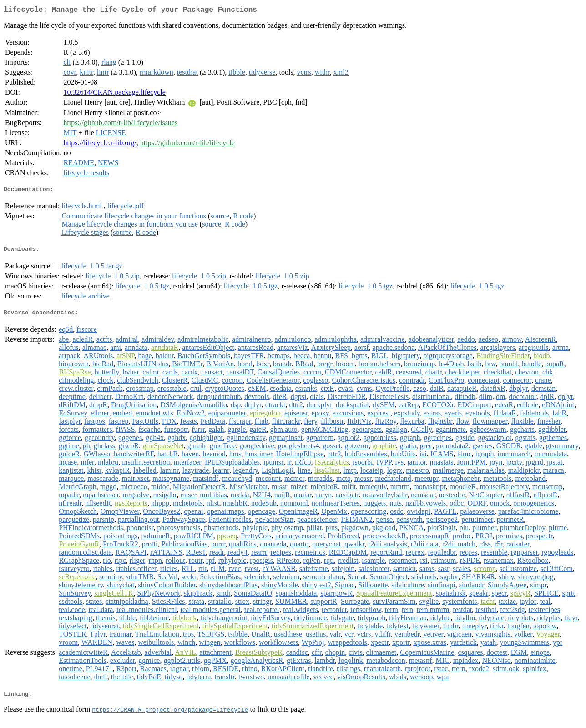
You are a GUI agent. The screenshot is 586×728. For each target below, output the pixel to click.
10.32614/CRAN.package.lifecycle (114, 94)
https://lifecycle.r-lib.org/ (100, 144)
